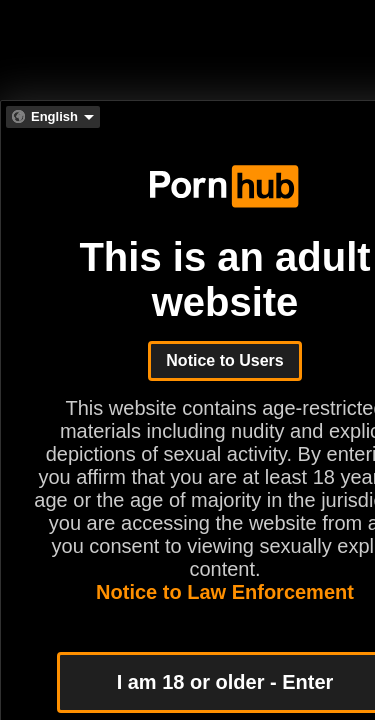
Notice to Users (224, 360)
